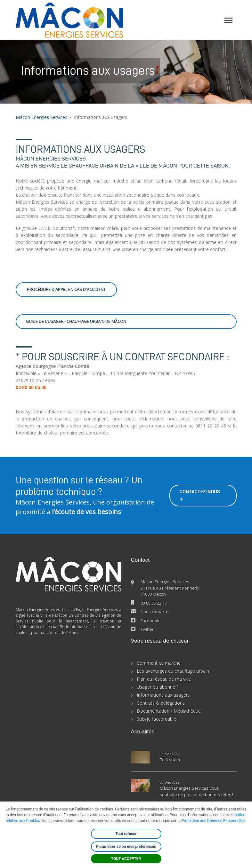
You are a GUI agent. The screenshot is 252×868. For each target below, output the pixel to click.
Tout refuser (126, 834)
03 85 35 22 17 (154, 603)
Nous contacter (155, 612)
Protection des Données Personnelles (213, 821)
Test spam (170, 760)
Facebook (150, 621)
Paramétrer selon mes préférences (126, 847)
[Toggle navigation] (228, 20)
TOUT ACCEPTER (126, 859)
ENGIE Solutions (55, 228)
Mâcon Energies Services (41, 117)
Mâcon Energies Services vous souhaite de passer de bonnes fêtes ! (196, 791)
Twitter (147, 629)
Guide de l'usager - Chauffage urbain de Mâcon (76, 321)
